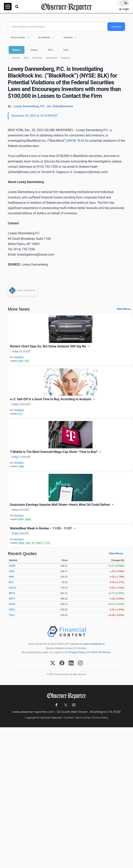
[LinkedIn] (71, 663)
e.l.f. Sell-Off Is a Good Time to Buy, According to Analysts (51, 399)
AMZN (21, 543)
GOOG (12, 588)
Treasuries (65, 58)
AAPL (12, 571)
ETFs (50, 50)
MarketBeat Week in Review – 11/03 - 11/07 (41, 528)
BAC (11, 582)
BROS (28, 543)
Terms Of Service (101, 652)
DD (33, 543)
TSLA (27, 361)
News (26, 58)
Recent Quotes (18, 37)
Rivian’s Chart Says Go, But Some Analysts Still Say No (48, 346)
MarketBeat (19, 357)
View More (123, 309)
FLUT (48, 543)
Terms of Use (83, 718)
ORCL (12, 610)
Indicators (68, 37)
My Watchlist (44, 37)
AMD (11, 577)
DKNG (39, 543)
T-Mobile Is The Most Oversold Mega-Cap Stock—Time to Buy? (54, 452)
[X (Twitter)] (53, 663)
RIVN (21, 361)
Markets (17, 50)
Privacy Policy (77, 652)
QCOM (28, 519)
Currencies (37, 58)
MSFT (12, 599)
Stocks (34, 50)
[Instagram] (80, 663)
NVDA (21, 519)
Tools (66, 50)
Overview (16, 58)
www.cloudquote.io (94, 644)
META (12, 593)
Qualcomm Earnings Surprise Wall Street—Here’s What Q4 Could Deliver (60, 505)
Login (126, 9)
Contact (68, 718)
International (51, 58)
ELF (20, 414)
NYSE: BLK (76, 141)
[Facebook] (62, 663)
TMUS (21, 467)
